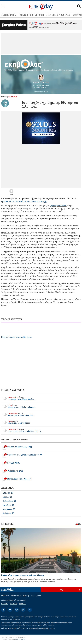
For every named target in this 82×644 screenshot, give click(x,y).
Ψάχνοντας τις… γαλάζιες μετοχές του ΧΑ (22, 456)
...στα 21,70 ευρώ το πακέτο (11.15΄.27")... (22, 430)
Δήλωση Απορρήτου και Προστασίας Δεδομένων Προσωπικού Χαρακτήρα (28, 628)
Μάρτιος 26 (7, 497)
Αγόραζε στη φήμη (12, 472)
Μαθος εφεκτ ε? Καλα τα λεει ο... (18, 406)
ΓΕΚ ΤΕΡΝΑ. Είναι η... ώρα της (17, 448)
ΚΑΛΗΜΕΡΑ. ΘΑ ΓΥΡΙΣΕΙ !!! (16, 422)
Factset (22, 604)
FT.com (5, 604)
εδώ (36, 27)
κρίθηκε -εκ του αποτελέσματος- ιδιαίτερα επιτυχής (24, 201)
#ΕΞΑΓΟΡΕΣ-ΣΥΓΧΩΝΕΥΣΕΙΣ (58, 15)
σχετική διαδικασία (58, 206)
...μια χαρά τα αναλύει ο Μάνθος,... (19, 398)
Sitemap (26, 596)
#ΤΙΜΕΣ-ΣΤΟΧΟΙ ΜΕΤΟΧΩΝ (32, 15)
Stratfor (13, 604)
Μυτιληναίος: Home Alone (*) (16, 480)
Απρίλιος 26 (8, 493)
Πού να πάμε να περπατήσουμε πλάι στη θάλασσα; (23, 575)
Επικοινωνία (16, 596)
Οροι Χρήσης (36, 596)
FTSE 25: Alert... (11, 464)
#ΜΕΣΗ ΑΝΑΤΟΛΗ (9, 15)
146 (11, 195)
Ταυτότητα (5, 596)
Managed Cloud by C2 (19, 639)
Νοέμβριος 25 (8, 513)
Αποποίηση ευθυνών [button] (41, 92)
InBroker (17, 619)
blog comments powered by (16, 337)
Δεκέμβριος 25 (9, 509)
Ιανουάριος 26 (8, 505)
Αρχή (62, 590)
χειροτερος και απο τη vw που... (18, 414)
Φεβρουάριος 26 (9, 501)
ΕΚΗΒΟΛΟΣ (13, 97)
